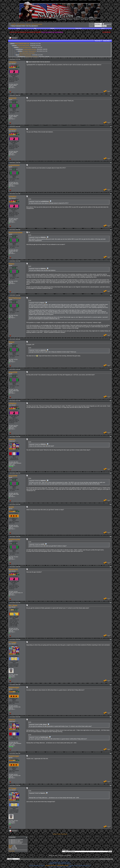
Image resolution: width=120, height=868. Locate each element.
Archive (108, 859)
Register (18, 28)
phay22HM (13, 372)
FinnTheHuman (15, 298)
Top (112, 859)
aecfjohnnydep (14, 539)
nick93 (11, 507)
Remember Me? (107, 24)
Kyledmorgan (14, 687)
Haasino (12, 439)
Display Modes (106, 41)
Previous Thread (57, 834)
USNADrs (13, 62)
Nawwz (12, 264)
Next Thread (64, 834)
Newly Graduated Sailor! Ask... (23, 44)
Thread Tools (98, 41)
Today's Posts (79, 28)
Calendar (52, 28)
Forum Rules (12, 851)
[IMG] (10, 848)
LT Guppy (12, 642)
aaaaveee (13, 98)
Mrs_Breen (13, 605)
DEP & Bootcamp (21, 24)
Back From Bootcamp (37, 24)
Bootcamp (29, 24)
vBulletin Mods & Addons (63, 866)
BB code (11, 845)
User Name (91, 24)
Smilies (10, 846)
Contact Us (103, 859)
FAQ (35, 28)
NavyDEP (14, 24)
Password (91, 26)
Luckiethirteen (14, 165)
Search (103, 28)
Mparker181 (13, 569)
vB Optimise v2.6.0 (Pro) (51, 866)
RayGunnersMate (16, 233)
